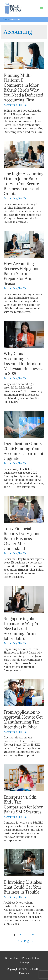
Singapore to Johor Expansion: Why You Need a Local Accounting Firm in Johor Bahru (23, 628)
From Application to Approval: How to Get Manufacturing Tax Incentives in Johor (23, 720)
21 (33, 935)
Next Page (25, 941)
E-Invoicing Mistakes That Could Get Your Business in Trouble (23, 887)
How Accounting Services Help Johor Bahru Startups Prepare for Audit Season (21, 274)
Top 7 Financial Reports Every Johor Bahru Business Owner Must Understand (22, 539)
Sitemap (24, 962)
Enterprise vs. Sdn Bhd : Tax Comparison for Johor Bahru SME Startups (23, 805)
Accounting (10, 105)
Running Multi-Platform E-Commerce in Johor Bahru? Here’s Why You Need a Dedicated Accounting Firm (23, 88)
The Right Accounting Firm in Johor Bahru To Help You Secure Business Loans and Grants (24, 184)
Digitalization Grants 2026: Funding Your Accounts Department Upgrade (23, 451)
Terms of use (12, 958)
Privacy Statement (33, 958)
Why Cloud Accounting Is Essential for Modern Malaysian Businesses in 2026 (23, 364)
